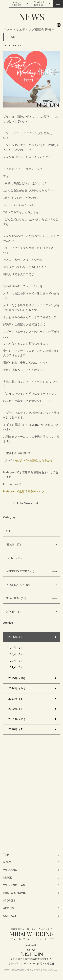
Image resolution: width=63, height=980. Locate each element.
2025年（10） (18, 678)
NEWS (7, 862)
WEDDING (10, 870)
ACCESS (8, 908)
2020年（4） (17, 729)
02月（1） (17, 661)
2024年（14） (18, 688)
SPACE (7, 878)
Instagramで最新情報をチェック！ (25, 491)
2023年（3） (17, 699)
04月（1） (17, 648)
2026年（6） (17, 637)
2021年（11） (18, 719)
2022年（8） (17, 709)
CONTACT (10, 916)
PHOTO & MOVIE (14, 893)
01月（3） (17, 667)
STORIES (9, 901)
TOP (6, 855)
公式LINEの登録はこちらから (34, 460)
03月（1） (17, 654)
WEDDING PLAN (14, 885)
